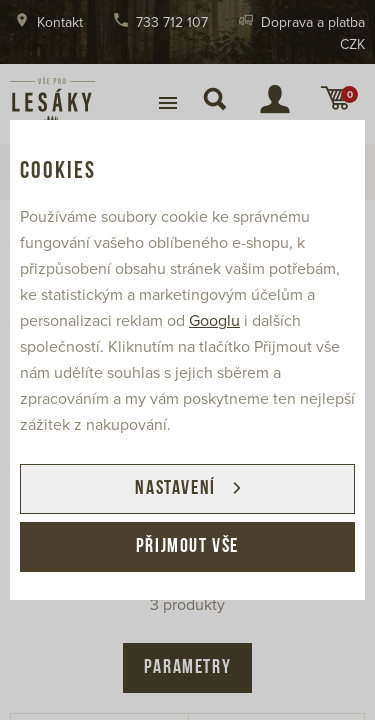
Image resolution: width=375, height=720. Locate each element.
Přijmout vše (187, 547)
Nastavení (175, 489)
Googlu (214, 321)
